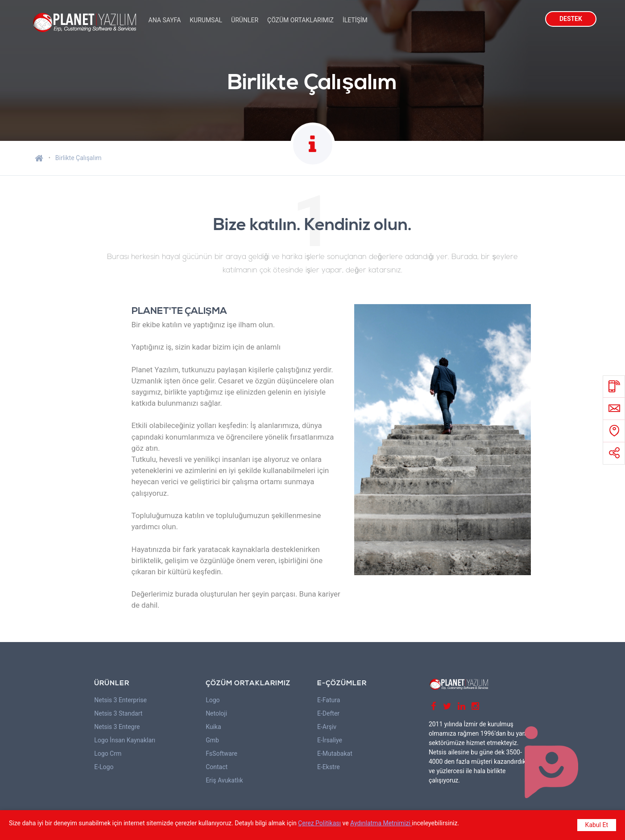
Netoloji (216, 713)
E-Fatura (329, 700)
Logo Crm (108, 754)
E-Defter (328, 713)
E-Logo (104, 767)
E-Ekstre (329, 767)
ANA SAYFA (165, 20)
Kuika (213, 727)
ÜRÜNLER (245, 20)
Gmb (212, 740)
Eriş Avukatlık (224, 780)
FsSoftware (221, 754)
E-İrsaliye (330, 740)
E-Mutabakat (335, 754)
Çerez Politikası (319, 823)
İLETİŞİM (355, 20)
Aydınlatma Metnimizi (381, 823)
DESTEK (571, 19)
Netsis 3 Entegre (117, 727)
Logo (213, 700)
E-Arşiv (327, 727)
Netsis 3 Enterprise (120, 700)
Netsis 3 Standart (118, 713)
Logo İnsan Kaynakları (125, 740)
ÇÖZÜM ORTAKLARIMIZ (300, 20)
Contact (217, 767)
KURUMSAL (206, 20)
